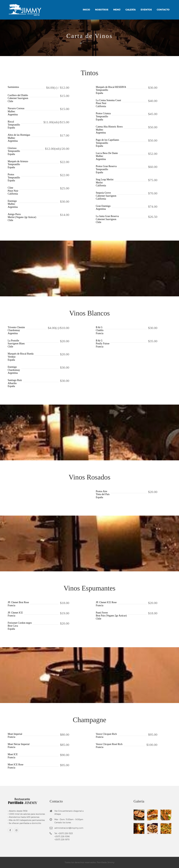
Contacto (163, 10)
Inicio (86, 10)
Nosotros (102, 10)
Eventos (146, 10)
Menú (117, 10)
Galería (131, 10)
